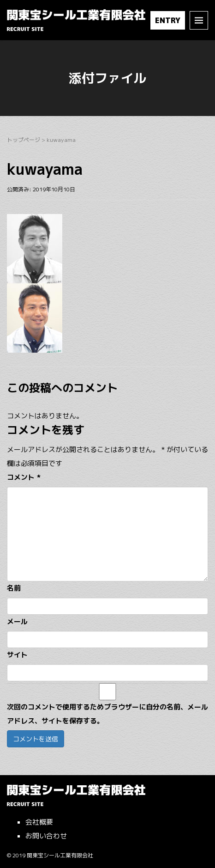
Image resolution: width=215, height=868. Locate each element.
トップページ (24, 140)
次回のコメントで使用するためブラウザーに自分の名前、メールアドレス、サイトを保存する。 (107, 714)
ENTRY (168, 20)
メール (17, 621)
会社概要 (39, 822)
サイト (17, 655)
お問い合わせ (46, 836)
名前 (14, 588)
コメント (24, 477)
